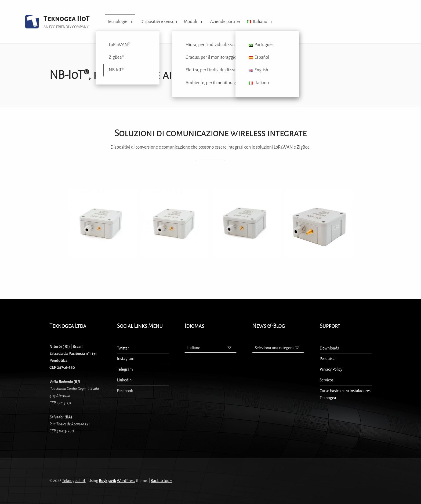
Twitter (123, 348)
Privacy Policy (331, 369)
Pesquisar (328, 359)
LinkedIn (124, 380)
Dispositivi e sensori (159, 22)
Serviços (327, 380)
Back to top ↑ (161, 481)
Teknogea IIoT (67, 19)
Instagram (126, 359)
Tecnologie (120, 22)
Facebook (125, 391)
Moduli (194, 22)
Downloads (329, 348)
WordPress (126, 481)
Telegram (125, 369)
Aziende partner (225, 22)
